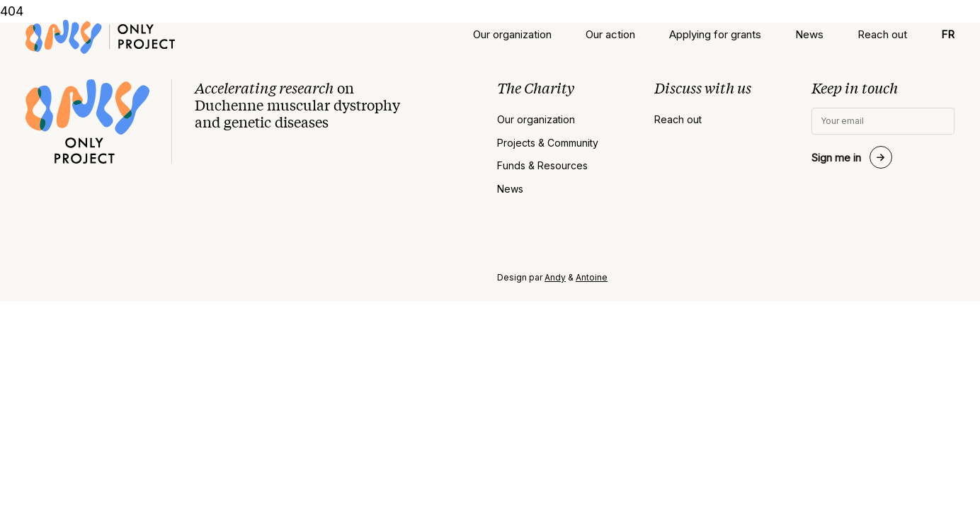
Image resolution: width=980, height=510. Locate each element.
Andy (555, 277)
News (809, 34)
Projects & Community (548, 143)
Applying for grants (715, 34)
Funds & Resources (542, 166)
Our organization (512, 34)
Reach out (882, 34)
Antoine (592, 277)
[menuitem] (948, 34)
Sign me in (836, 158)
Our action (610, 34)
